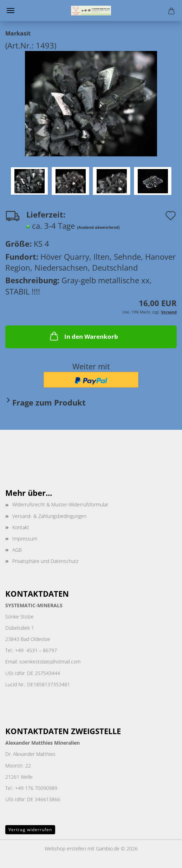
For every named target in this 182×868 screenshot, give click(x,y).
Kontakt (21, 527)
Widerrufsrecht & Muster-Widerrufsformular (60, 504)
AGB (17, 550)
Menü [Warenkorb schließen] (11, 11)
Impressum (25, 539)
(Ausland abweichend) (98, 227)
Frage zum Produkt (49, 402)
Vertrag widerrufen (30, 830)
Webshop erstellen (65, 848)
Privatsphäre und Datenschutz (45, 561)
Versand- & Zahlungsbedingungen (49, 516)
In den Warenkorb (83, 336)
